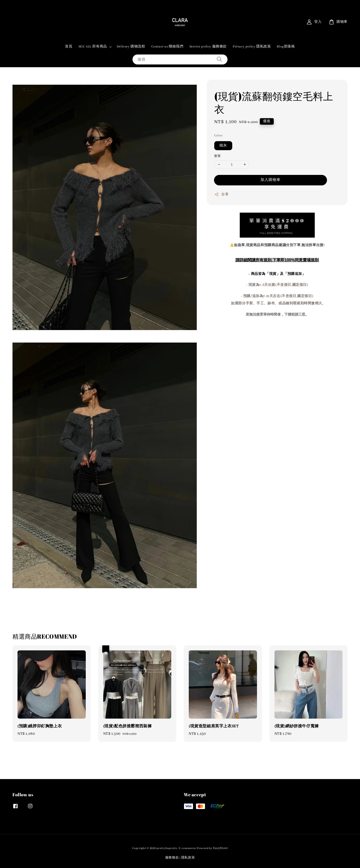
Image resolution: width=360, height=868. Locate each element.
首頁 (69, 47)
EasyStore (220, 848)
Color (218, 136)
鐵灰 (223, 146)
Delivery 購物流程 (131, 47)
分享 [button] (221, 194)
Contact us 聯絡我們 (167, 47)
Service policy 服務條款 (208, 47)
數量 (218, 156)
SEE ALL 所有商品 (93, 47)
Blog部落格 (286, 47)
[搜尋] (219, 59)
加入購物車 (270, 180)
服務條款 (172, 858)
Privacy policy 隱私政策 (252, 47)
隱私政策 (188, 858)
